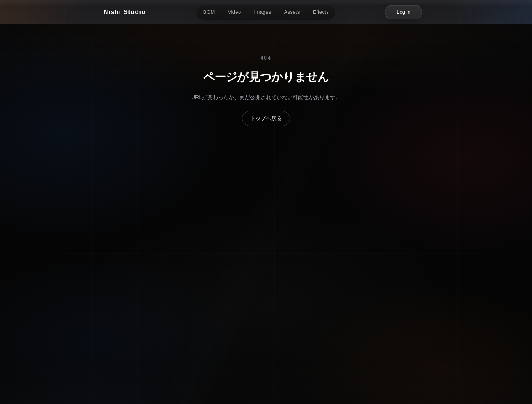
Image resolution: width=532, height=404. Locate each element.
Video (235, 12)
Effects (321, 12)
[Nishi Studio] (125, 12)
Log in (403, 12)
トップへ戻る (266, 118)
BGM (209, 12)
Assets (292, 12)
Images (263, 12)
